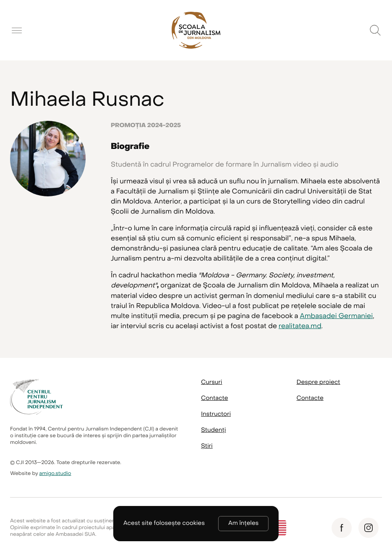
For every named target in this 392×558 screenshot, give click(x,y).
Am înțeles (243, 523)
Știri (207, 446)
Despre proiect (319, 382)
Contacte (214, 398)
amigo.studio (55, 474)
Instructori (216, 414)
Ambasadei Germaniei (336, 316)
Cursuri (212, 382)
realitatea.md (300, 326)
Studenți (213, 430)
